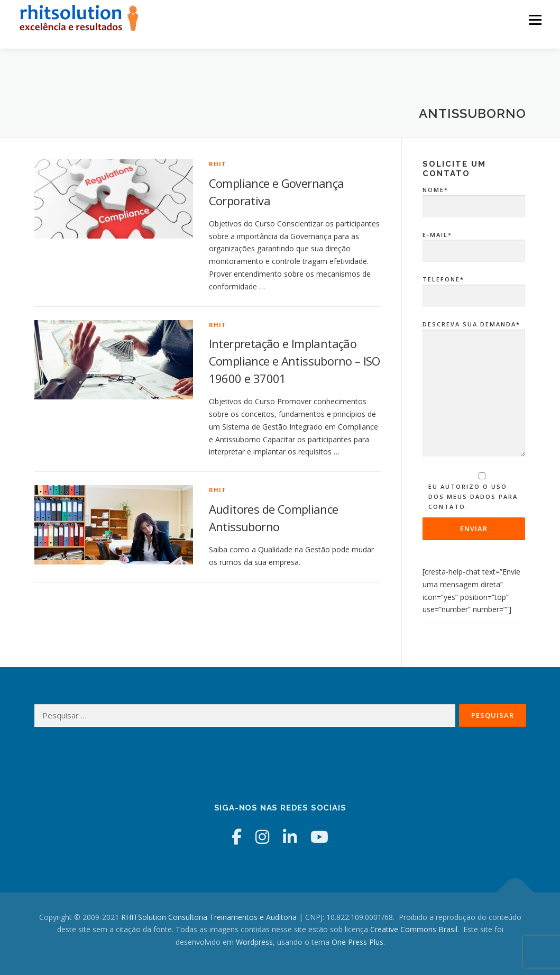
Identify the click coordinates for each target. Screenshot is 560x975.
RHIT (218, 164)
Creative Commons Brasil (414, 929)
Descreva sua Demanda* (474, 389)
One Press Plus (357, 942)
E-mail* (474, 243)
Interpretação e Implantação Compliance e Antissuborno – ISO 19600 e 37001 (295, 361)
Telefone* (474, 288)
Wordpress (254, 942)
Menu (535, 20)
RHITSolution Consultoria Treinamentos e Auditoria (209, 917)
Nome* (474, 198)
